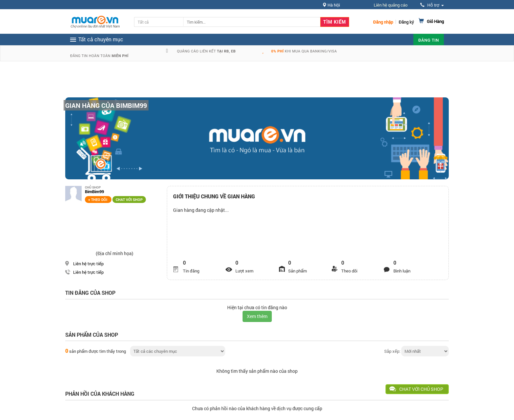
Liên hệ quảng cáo (391, 5)
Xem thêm (257, 316)
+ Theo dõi (98, 200)
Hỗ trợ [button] (432, 5)
